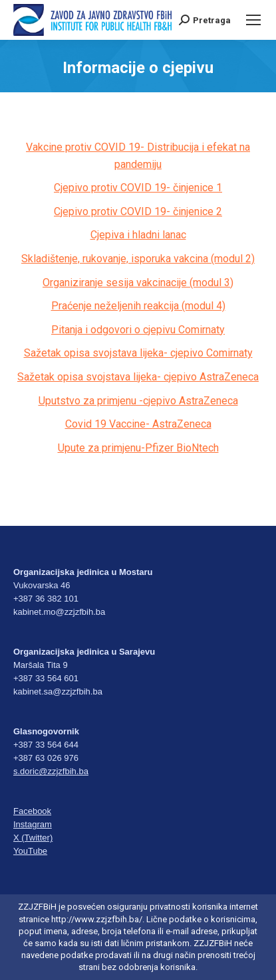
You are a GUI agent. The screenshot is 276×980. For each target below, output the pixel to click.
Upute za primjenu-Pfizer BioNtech (138, 448)
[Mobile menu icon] (253, 20)
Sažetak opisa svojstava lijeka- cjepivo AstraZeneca (138, 377)
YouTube (30, 851)
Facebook (32, 811)
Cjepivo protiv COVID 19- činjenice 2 (138, 211)
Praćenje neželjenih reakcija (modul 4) (138, 306)
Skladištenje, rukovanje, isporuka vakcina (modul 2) (138, 259)
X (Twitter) (33, 838)
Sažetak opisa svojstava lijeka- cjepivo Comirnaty (138, 353)
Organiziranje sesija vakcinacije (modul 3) (138, 283)
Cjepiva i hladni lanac (138, 235)
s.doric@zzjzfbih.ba (51, 771)
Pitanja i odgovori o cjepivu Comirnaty (138, 330)
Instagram (33, 824)
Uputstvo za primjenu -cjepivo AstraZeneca (138, 401)
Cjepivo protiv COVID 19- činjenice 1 (138, 188)
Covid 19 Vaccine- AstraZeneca (138, 424)
